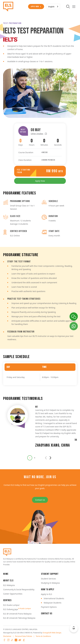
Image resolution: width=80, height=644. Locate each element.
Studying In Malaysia (50, 583)
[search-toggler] (68, 6)
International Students (54, 598)
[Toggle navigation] (74, 7)
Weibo (20, 640)
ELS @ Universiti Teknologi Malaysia (19, 618)
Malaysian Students (53, 603)
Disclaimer (7, 636)
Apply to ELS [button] (47, 594)
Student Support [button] (50, 574)
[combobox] (53, 7)
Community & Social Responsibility (19, 589)
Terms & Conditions (43, 636)
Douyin (24, 640)
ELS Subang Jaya (11, 609)
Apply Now (35, 7)
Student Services (49, 579)
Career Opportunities (13, 594)
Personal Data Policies (24, 636)
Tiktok (12, 640)
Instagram (8, 640)
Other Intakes (37, 125)
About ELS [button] (8, 581)
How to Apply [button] (48, 589)
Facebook (4, 640)
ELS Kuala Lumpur (11, 605)
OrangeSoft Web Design (52, 633)
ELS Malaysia (9, 585)
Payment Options (49, 607)
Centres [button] (7, 600)
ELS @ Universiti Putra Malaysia (17, 614)
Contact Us (40, 500)
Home (6, 574)
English (51, 7)
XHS (16, 640)
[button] (30, 458)
